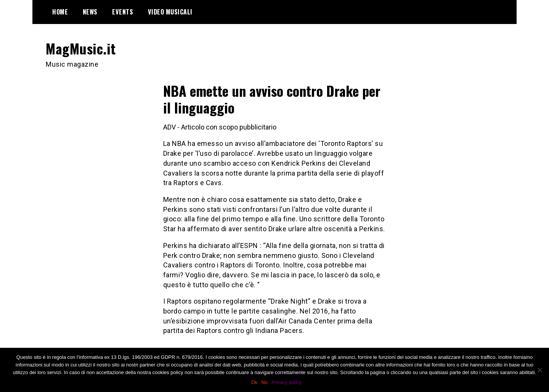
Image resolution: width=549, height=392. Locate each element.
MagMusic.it (81, 48)
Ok (254, 382)
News (90, 12)
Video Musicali (170, 12)
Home (60, 12)
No (264, 382)
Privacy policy (287, 382)
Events (123, 12)
